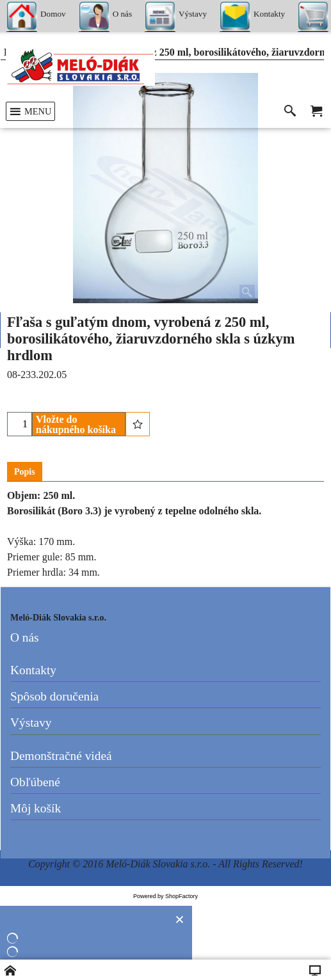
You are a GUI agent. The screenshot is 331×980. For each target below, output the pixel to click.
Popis (25, 472)
